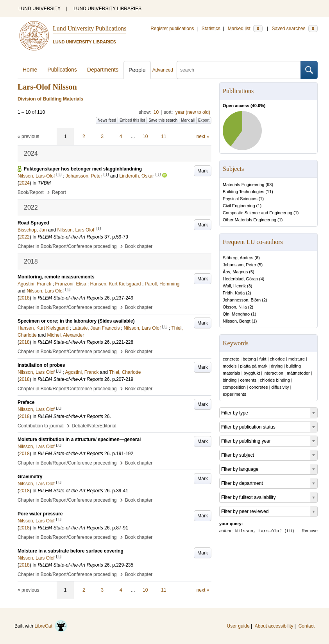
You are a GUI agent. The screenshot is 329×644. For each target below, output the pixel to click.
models (230, 366)
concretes (259, 387)
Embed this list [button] (132, 120)
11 (164, 136)
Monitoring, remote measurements (56, 277)
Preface (26, 402)
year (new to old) (193, 112)
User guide (238, 626)
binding (230, 380)
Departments (103, 70)
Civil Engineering (239, 206)
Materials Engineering (243, 185)
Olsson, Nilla (235, 307)
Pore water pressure (40, 514)
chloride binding (275, 380)
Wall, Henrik (234, 286)
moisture (297, 359)
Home (30, 70)
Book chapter (139, 246)
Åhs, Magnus (235, 272)
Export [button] (204, 120)
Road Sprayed (33, 223)
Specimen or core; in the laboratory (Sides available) (76, 321)
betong (249, 359)
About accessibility (274, 626)
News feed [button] (107, 120)
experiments (234, 394)
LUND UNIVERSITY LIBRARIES (107, 9)
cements (248, 380)
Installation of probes (41, 365)
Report (59, 192)
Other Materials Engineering (249, 220)
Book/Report (31, 192)
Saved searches (295, 29)
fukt (263, 359)
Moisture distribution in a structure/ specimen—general (79, 439)
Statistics (211, 29)
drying (277, 366)
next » (203, 136)
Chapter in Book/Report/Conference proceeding (67, 246)
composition (234, 387)
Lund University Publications (89, 28)
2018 (24, 298)
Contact (307, 626)
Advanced (163, 70)
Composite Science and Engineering (257, 213)
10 (156, 112)
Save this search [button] (163, 120)
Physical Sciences (240, 199)
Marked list (245, 29)
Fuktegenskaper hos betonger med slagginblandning (83, 169)
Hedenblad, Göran (240, 279)
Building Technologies (243, 192)
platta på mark (254, 366)
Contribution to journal (40, 426)
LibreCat (51, 626)
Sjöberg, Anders (238, 258)
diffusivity (280, 387)
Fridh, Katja (234, 293)
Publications (62, 70)
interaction (273, 373)
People (137, 70)
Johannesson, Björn (242, 300)
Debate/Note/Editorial (94, 426)
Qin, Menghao (236, 314)
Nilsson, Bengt (237, 321)
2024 (24, 183)
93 (269, 185)
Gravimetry (30, 477)
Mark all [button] (188, 120)
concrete (231, 359)
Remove (310, 531)
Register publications (172, 29)
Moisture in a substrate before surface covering (71, 551)
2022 (24, 237)
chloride (278, 359)
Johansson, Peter (240, 265)
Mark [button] (203, 171)
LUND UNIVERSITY (39, 9)
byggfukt (252, 373)
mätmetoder (298, 373)
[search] (239, 70)
